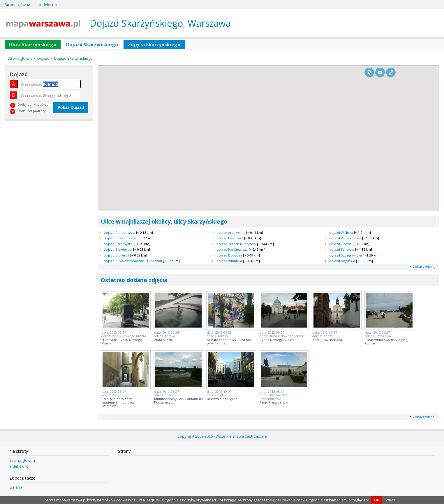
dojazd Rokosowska (119, 232)
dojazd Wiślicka (341, 232)
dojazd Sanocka (342, 249)
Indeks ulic (49, 5)
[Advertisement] (48, 165)
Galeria (16, 487)
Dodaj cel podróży (32, 111)
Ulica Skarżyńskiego (33, 45)
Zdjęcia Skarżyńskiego (154, 45)
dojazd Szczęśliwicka (346, 255)
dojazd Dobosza (229, 255)
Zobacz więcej (424, 267)
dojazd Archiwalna (231, 232)
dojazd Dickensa (117, 255)
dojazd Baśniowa (230, 238)
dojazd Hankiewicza (232, 249)
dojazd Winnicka (229, 261)
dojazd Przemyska (118, 244)
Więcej (391, 500)
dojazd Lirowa (340, 244)
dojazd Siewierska (118, 249)
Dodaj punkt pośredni (34, 104)
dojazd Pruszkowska (345, 238)
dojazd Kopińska (342, 261)
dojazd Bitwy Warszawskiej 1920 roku (133, 261)
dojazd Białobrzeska (120, 238)
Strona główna (17, 5)
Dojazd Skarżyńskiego (92, 45)
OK (377, 500)
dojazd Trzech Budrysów (236, 244)
